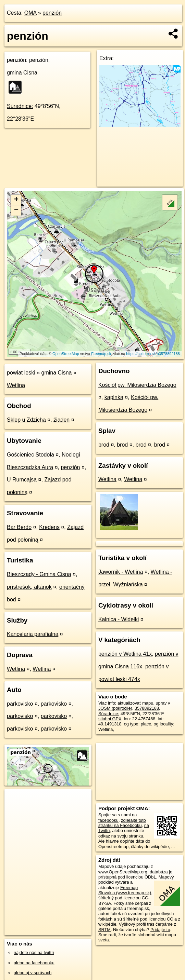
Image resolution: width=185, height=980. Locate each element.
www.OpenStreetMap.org (123, 872)
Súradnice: (20, 106)
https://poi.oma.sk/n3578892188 (153, 354)
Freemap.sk (101, 354)
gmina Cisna (57, 373)
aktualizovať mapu (135, 703)
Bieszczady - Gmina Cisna (39, 574)
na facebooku (118, 817)
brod (104, 445)
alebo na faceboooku (34, 963)
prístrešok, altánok (29, 587)
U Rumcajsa (22, 480)
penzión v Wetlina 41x (125, 654)
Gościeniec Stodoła (30, 455)
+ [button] (16, 200)
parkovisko (20, 704)
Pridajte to (160, 930)
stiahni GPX (110, 719)
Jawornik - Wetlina (121, 572)
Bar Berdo (19, 527)
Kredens (49, 527)
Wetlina (16, 385)
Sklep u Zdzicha (26, 420)
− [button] (16, 210)
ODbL (150, 877)
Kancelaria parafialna (33, 634)
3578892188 (147, 708)
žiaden (61, 420)
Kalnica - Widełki (119, 619)
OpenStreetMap (66, 354)
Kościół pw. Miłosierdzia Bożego (137, 385)
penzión (52, 13)
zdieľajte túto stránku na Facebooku (122, 823)
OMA (30, 13)
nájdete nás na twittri (34, 952)
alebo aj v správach (33, 973)
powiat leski (21, 373)
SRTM (104, 930)
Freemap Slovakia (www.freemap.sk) (125, 890)
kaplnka (114, 397)
